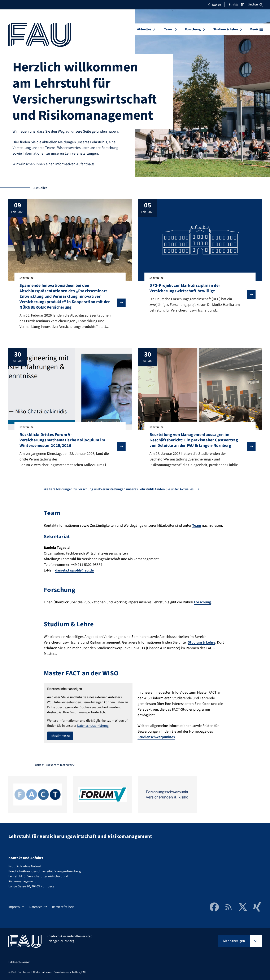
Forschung (193, 29)
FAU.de (214, 5)
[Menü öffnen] (256, 29)
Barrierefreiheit (63, 907)
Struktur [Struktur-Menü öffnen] (236, 5)
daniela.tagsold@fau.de (74, 570)
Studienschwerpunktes (156, 737)
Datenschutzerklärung (93, 726)
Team (168, 29)
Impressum (16, 907)
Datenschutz (38, 907)
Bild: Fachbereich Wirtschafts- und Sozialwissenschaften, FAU (49, 972)
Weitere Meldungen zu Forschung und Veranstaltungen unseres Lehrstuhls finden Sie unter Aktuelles (119, 489)
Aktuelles (144, 29)
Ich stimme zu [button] (60, 736)
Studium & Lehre (226, 29)
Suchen (256, 5)
